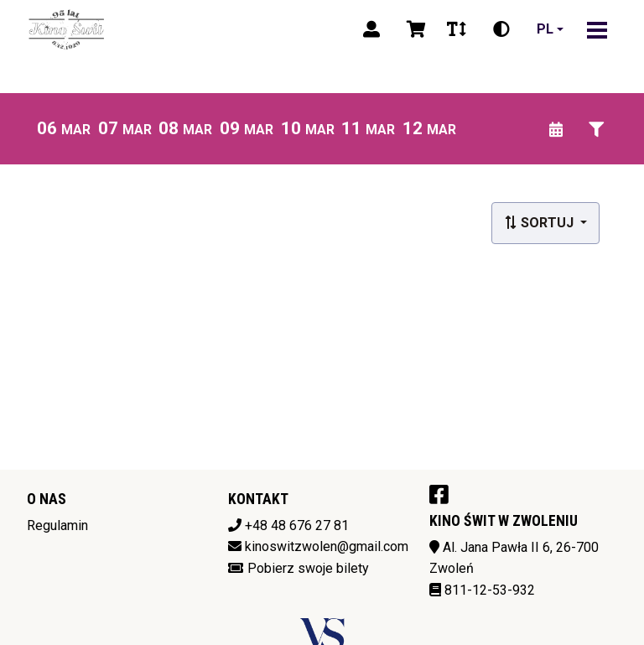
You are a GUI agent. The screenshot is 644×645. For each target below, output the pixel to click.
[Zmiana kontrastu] (501, 29)
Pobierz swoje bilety (308, 568)
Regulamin (57, 525)
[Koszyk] (413, 29)
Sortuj (540, 223)
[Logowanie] (371, 29)
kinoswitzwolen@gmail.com (327, 546)
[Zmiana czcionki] (457, 29)
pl (545, 29)
